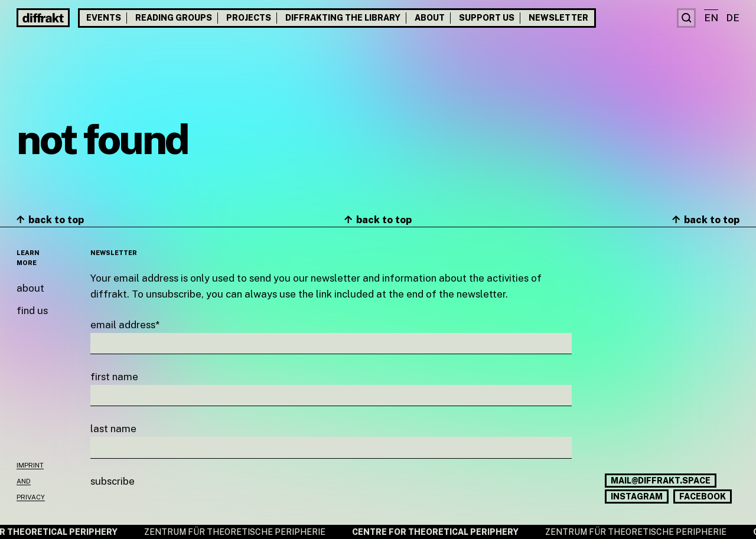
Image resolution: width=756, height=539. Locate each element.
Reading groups (174, 18)
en (711, 18)
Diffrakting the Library (343, 18)
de (733, 18)
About (430, 18)
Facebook (703, 496)
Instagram (637, 496)
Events (104, 18)
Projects (249, 18)
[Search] (687, 18)
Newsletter (558, 18)
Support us (487, 18)
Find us (32, 311)
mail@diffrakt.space (661, 481)
